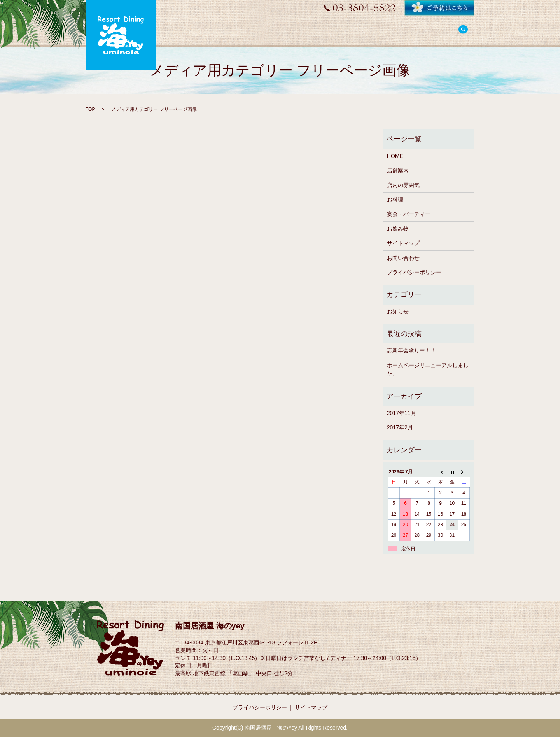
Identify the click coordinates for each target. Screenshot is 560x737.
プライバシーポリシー (414, 272)
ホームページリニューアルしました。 (428, 369)
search (463, 30)
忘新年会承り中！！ (411, 350)
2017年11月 (402, 413)
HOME (395, 156)
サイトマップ (403, 243)
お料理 (395, 200)
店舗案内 (398, 170)
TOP (90, 109)
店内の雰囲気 (403, 185)
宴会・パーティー (409, 214)
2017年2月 (400, 427)
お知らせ (398, 312)
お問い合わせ (403, 258)
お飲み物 (398, 229)
